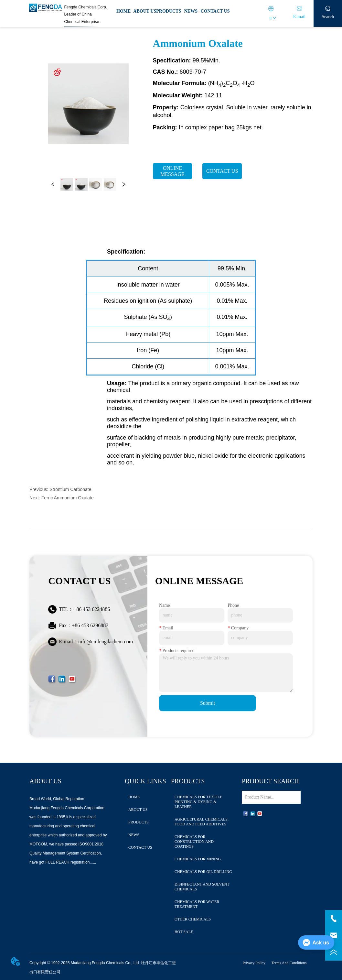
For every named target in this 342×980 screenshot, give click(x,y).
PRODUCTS (169, 11)
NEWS (191, 11)
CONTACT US (215, 11)
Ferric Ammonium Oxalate (68, 498)
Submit (208, 703)
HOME (123, 11)
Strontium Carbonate (70, 489)
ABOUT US (145, 11)
